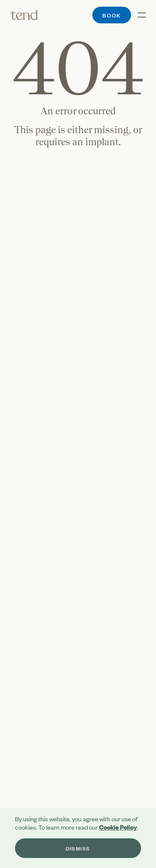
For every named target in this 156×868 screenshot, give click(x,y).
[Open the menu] (139, 15)
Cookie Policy (118, 827)
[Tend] (24, 15)
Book (112, 15)
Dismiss (78, 848)
